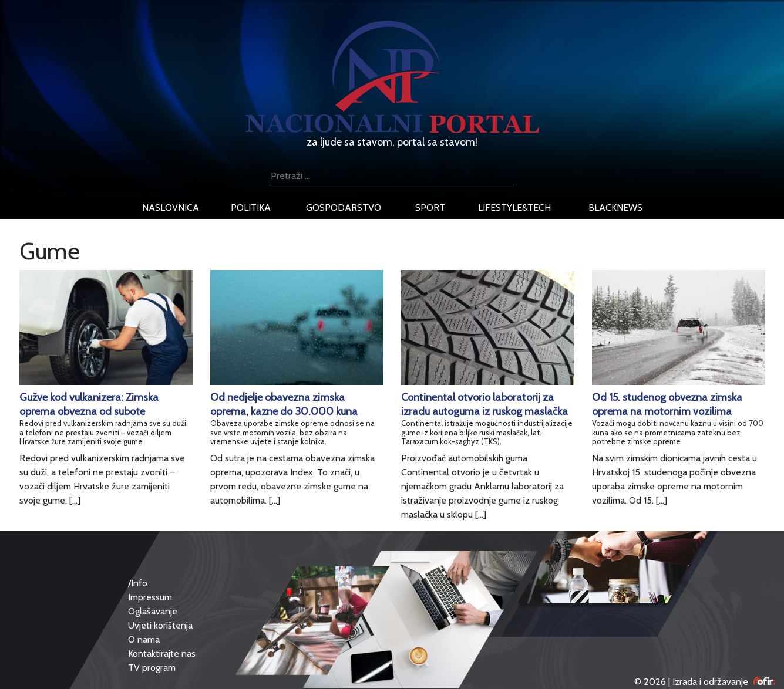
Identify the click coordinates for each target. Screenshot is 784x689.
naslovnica (171, 207)
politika (251, 207)
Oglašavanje (153, 611)
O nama (144, 639)
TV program (152, 668)
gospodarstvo (344, 207)
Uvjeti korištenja (160, 625)
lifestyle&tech (514, 207)
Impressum (150, 597)
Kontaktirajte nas (162, 653)
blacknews (615, 207)
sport (430, 207)
